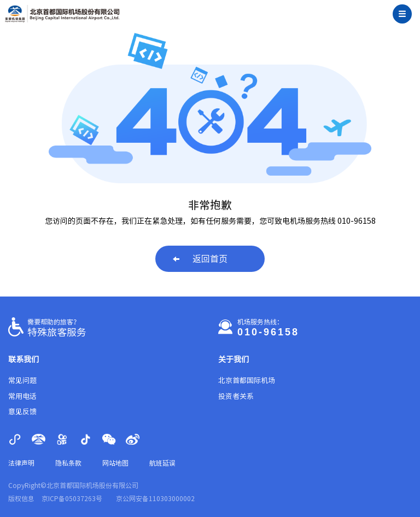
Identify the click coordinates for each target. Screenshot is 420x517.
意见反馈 (22, 412)
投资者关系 (236, 396)
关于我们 (234, 359)
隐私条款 (68, 463)
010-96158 (268, 332)
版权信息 (21, 498)
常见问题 (22, 381)
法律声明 (21, 463)
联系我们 (24, 359)
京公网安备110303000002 (155, 498)
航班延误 (162, 463)
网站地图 (115, 463)
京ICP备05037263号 (72, 498)
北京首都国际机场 (247, 381)
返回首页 (200, 259)
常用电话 (22, 396)
